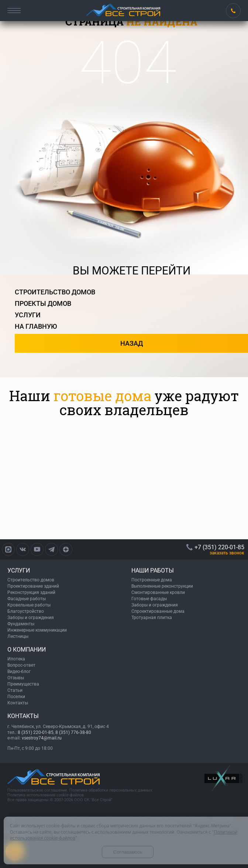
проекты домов (43, 303)
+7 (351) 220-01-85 (233, 11)
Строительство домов (31, 580)
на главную (36, 326)
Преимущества (23, 684)
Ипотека (16, 659)
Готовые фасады (149, 599)
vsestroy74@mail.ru (42, 738)
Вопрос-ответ (21, 665)
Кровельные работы (29, 605)
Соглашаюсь (128, 852)
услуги (28, 315)
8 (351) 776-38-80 (73, 732)
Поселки (16, 697)
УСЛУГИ (19, 570)
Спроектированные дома (158, 611)
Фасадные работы (27, 599)
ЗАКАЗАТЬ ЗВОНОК (227, 553)
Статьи (15, 690)
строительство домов (55, 292)
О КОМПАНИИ (27, 650)
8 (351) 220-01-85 (36, 732)
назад (132, 343)
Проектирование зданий (33, 586)
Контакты (18, 703)
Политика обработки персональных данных (111, 790)
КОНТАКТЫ (23, 716)
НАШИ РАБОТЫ (153, 570)
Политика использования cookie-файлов (46, 795)
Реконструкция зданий (31, 592)
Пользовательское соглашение (37, 790)
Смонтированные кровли (158, 592)
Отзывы (16, 678)
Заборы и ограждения (31, 618)
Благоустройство (26, 611)
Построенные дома (152, 580)
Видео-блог (19, 671)
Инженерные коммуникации (37, 630)
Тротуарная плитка (152, 618)
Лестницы (18, 636)
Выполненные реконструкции (162, 586)
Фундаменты (21, 624)
